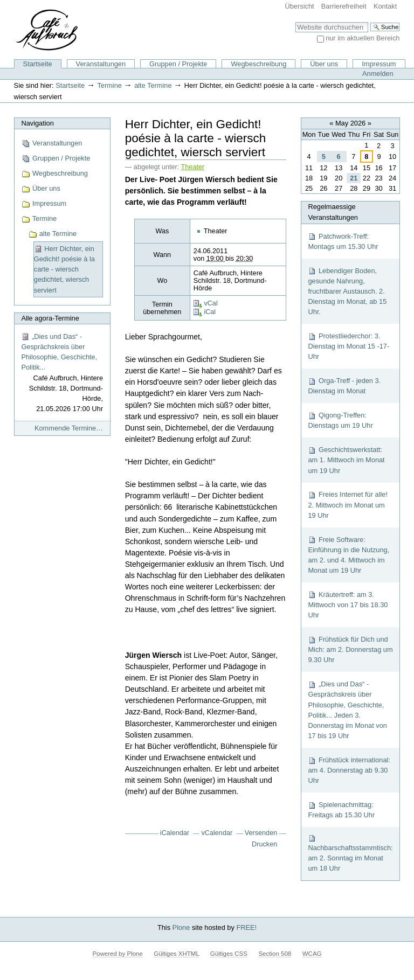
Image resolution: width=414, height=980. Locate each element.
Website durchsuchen (295, 22)
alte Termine (153, 85)
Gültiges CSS (229, 954)
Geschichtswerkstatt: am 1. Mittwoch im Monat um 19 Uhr (346, 460)
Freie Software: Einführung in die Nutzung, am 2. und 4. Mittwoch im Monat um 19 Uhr (349, 555)
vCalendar (217, 833)
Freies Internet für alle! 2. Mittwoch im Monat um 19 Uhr (348, 505)
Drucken (264, 844)
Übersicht (300, 6)
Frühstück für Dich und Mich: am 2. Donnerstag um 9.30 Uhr (350, 649)
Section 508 (275, 954)
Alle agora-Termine (50, 318)
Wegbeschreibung (258, 64)
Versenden (261, 833)
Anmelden (378, 74)
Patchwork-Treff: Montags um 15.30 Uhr (343, 241)
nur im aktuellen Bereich (363, 38)
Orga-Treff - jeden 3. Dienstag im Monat (344, 386)
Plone (181, 927)
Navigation (37, 123)
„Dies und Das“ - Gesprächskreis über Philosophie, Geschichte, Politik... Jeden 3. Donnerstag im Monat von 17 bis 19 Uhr (347, 710)
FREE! (246, 927)
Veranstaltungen (101, 64)
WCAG (312, 954)
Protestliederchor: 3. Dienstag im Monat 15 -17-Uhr (349, 346)
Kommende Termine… (69, 428)
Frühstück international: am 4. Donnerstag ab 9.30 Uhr (349, 770)
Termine (109, 85)
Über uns (324, 64)
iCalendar (175, 833)
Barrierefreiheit (344, 6)
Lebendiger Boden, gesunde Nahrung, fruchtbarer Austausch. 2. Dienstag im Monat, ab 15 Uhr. (347, 291)
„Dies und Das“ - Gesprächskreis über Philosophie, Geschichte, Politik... (62, 373)
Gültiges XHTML (176, 954)
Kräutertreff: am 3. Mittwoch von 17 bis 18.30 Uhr (348, 605)
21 (354, 178)
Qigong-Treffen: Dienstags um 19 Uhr (340, 420)
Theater (193, 167)
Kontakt (385, 6)
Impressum (379, 64)
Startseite (38, 64)
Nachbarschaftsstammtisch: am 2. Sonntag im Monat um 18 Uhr (350, 853)
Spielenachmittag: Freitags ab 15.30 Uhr (341, 810)
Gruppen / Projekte (178, 64)
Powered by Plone (117, 954)
